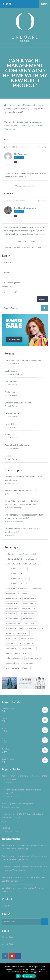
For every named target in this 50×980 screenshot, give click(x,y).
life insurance (23, 633)
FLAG (7, 434)
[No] (47, 972)
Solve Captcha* (9, 287)
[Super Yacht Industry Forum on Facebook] (18, 956)
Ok (18, 976)
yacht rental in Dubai (14, 658)
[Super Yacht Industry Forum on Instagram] (5, 956)
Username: (7, 262)
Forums (12, 105)
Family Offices (11, 424)
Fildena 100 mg (12, 609)
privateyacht (37, 589)
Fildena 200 (29, 618)
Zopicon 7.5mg (12, 594)
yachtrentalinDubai (14, 559)
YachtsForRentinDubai (32, 564)
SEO (26, 653)
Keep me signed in (12, 283)
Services (10, 633)
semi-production (13, 653)
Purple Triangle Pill (29, 638)
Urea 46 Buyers (12, 668)
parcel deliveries (13, 648)
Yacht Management (26, 105)
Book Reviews (11, 371)
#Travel (26, 668)
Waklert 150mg (29, 604)
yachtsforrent (31, 559)
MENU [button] (7, 4)
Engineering (10, 392)
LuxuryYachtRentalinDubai (17, 584)
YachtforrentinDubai (28, 554)
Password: (7, 272)
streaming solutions (35, 628)
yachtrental (11, 554)
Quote (41, 147)
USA (21, 628)
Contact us (7, 906)
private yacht (12, 643)
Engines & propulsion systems (18, 403)
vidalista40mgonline (14, 623)
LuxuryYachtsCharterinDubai (17, 589)
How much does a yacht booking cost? (21, 490)
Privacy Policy (8, 937)
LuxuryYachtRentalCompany (17, 579)
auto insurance (30, 599)
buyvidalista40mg (13, 599)
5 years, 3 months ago (22, 125)
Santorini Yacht (29, 648)
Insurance (9, 456)
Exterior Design (12, 413)
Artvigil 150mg (12, 638)
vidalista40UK (12, 614)
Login (44, 4)
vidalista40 (11, 628)
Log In (42, 299)
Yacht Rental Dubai (14, 663)
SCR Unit (6, 828)
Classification (11, 381)
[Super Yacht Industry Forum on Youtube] (12, 956)
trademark (29, 663)
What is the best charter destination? (18, 888)
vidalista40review (13, 618)
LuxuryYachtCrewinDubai (16, 569)
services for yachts (33, 658)
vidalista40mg (31, 623)
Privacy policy (29, 976)
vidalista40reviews (29, 614)
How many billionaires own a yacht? (17, 803)
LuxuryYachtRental (14, 574)
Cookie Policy (8, 944)
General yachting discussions (18, 445)
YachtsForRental (13, 564)
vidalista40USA (28, 609)
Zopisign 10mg (26, 643)
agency (25, 594)
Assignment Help (13, 604)
